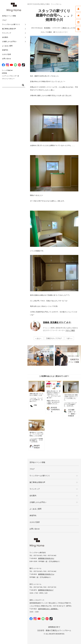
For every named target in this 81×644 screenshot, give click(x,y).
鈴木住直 (54, 408)
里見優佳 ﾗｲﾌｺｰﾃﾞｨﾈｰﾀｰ (57, 322)
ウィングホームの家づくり (11, 24)
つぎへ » (69, 338)
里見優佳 (47, 28)
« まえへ (38, 338)
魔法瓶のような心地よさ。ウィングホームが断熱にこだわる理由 (36, 434)
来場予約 (5, 50)
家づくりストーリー (61, 32)
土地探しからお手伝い (9, 42)
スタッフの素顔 (46, 32)
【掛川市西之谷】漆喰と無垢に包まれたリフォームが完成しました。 (71, 397)
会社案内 (5, 37)
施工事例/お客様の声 (9, 29)
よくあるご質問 (7, 46)
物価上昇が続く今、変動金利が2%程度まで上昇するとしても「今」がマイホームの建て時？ (54, 394)
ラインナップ (7, 33)
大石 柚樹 (71, 410)
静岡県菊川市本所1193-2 (46, 558)
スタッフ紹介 (70, 330)
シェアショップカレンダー (9, 76)
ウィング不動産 (6, 70)
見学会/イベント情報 (9, 16)
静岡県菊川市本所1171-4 (46, 574)
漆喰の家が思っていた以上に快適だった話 (36, 394)
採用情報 (4, 73)
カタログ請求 (7, 54)
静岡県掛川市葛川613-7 (46, 590)
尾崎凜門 (37, 446)
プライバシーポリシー (8, 79)
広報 (35, 405)
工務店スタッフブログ (69, 28)
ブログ (4, 20)
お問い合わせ (7, 59)
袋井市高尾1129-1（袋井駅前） (48, 609)
